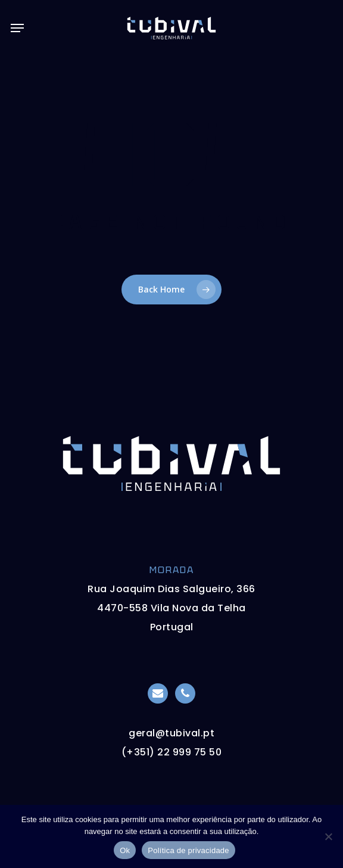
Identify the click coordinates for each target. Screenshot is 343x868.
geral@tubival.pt (171, 733)
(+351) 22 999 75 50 (172, 752)
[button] (17, 28)
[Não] (328, 836)
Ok (125, 850)
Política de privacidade (188, 850)
